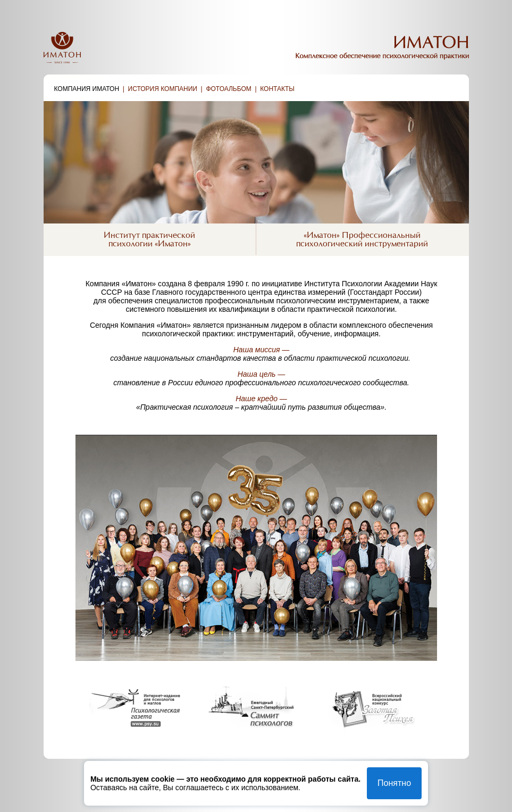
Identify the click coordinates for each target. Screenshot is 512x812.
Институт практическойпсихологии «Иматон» (149, 240)
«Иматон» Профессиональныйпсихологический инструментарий (362, 240)
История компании (163, 89)
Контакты (277, 89)
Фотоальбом (228, 89)
